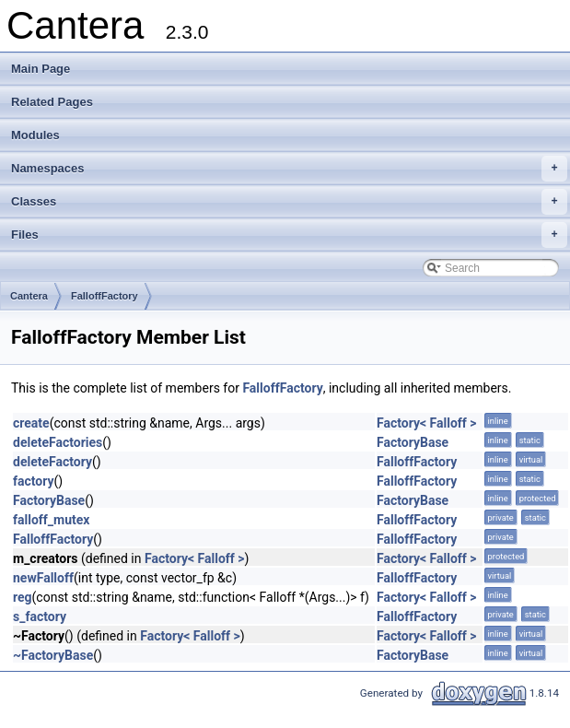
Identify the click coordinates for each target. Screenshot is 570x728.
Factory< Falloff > (427, 423)
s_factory (40, 616)
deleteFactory (52, 462)
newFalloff (43, 578)
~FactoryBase (53, 655)
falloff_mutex (51, 520)
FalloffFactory (105, 296)
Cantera (29, 296)
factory (34, 481)
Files (289, 235)
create (31, 423)
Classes (289, 202)
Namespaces (289, 169)
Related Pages (52, 102)
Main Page (41, 69)
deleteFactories (58, 442)
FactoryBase (413, 442)
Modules (35, 135)
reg (23, 597)
